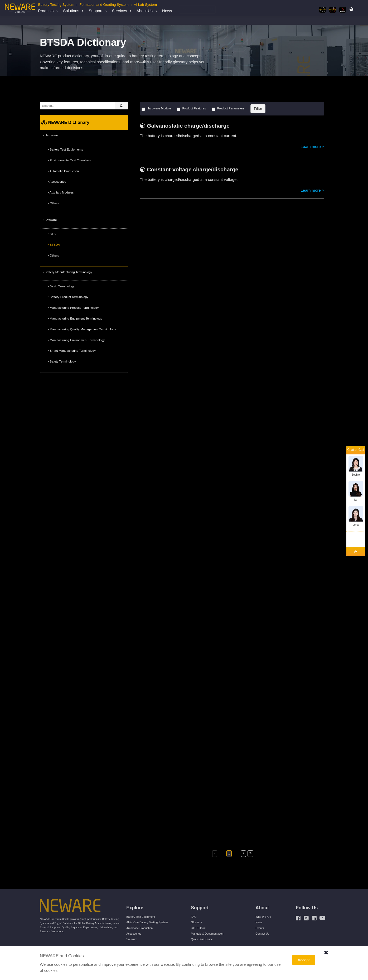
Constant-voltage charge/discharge (193, 169)
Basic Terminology (61, 286)
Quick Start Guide (202, 939)
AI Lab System (145, 5)
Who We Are (263, 917)
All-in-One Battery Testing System (147, 922)
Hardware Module (156, 109)
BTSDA (54, 245)
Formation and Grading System (104, 5)
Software (105, 20)
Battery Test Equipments (65, 149)
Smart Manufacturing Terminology (72, 351)
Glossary (196, 922)
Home (48, 20)
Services (120, 11)
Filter (258, 109)
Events (260, 928)
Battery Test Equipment (141, 917)
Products (46, 11)
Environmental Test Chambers (69, 160)
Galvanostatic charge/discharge (188, 126)
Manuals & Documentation (207, 934)
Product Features (191, 109)
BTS (52, 234)
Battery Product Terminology (68, 297)
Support (95, 11)
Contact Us (262, 934)
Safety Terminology (62, 361)
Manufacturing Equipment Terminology (75, 318)
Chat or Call (355, 450)
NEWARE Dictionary (82, 20)
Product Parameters (228, 109)
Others (53, 203)
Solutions (71, 11)
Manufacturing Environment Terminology (76, 340)
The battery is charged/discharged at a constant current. (189, 136)
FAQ (194, 917)
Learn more (313, 147)
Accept (304, 960)
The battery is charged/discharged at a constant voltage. (189, 180)
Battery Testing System (56, 5)
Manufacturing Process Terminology (73, 308)
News (167, 11)
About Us (145, 11)
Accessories (57, 182)
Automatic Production (63, 171)
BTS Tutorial (198, 928)
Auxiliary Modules (61, 192)
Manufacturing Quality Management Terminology (82, 329)
